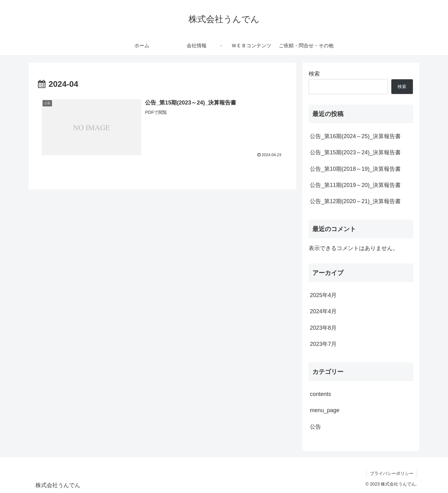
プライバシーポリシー (392, 473)
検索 (314, 74)
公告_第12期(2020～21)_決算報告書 (355, 201)
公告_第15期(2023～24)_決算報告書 (355, 152)
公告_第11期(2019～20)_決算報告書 (355, 185)
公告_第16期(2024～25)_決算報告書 (355, 136)
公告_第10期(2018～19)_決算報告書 (355, 169)
